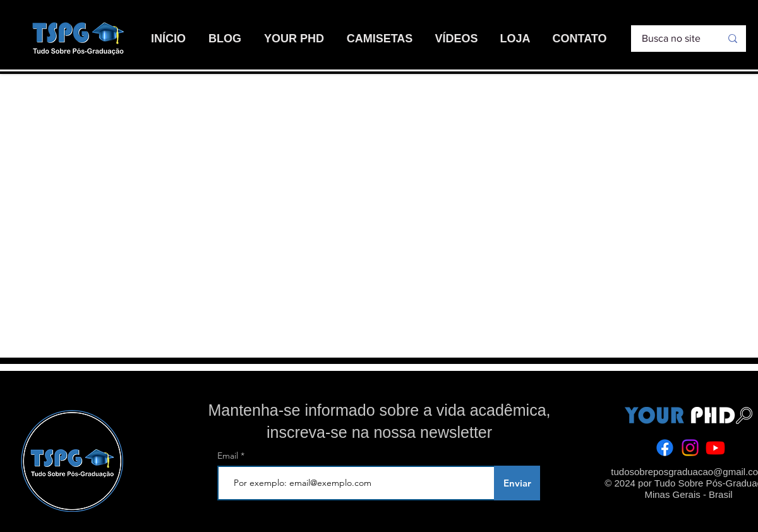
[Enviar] (517, 483)
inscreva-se (307, 432)
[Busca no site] (671, 39)
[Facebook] (665, 448)
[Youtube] (715, 448)
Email (229, 456)
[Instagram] (690, 448)
